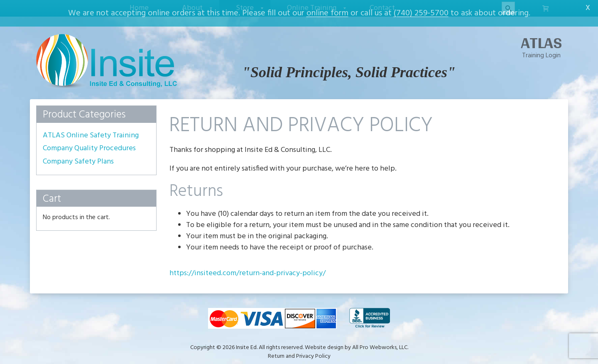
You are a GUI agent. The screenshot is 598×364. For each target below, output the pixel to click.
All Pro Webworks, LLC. (380, 343)
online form (327, 13)
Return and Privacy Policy (299, 351)
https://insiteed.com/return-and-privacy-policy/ (248, 268)
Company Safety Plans (78, 157)
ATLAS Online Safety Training (91, 130)
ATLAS (541, 38)
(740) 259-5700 (421, 13)
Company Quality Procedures (89, 144)
